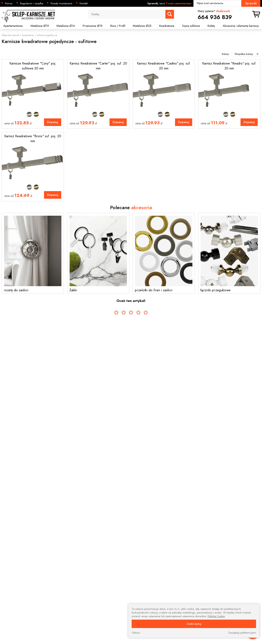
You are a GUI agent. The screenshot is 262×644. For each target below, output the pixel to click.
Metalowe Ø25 (142, 26)
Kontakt (84, 3)
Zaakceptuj (194, 624)
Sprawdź (251, 3)
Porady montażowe (61, 3)
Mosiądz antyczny (36, 114)
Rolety (211, 26)
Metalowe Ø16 (66, 26)
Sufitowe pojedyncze (47, 35)
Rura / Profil (118, 26)
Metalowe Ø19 (40, 26)
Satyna (29, 114)
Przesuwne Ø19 (93, 26)
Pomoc (9, 3)
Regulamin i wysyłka (32, 3)
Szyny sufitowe (191, 26)
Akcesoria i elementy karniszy (241, 26)
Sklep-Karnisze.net (10, 35)
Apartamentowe (13, 26)
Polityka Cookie (216, 616)
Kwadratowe (167, 26)
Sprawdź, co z (170, 3)
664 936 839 (215, 17)
